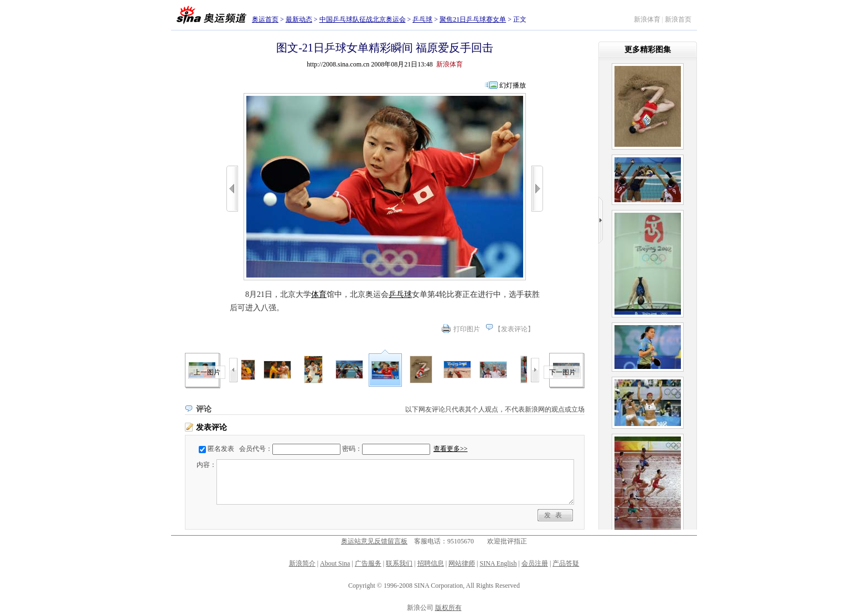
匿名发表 (221, 449)
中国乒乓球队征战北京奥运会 (363, 19)
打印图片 (467, 329)
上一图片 (207, 372)
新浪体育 (647, 19)
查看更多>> (451, 449)
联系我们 (399, 563)
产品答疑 (566, 563)
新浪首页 (678, 19)
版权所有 (448, 608)
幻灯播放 (513, 85)
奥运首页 (265, 19)
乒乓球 (422, 19)
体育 (319, 294)
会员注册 (535, 563)
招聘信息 (431, 563)
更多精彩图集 (648, 50)
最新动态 (299, 19)
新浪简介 (302, 563)
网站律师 (462, 563)
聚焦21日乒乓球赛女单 (473, 19)
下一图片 (562, 372)
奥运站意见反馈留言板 (374, 541)
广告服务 (368, 563)
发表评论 (514, 329)
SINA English (498, 563)
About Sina (335, 563)
